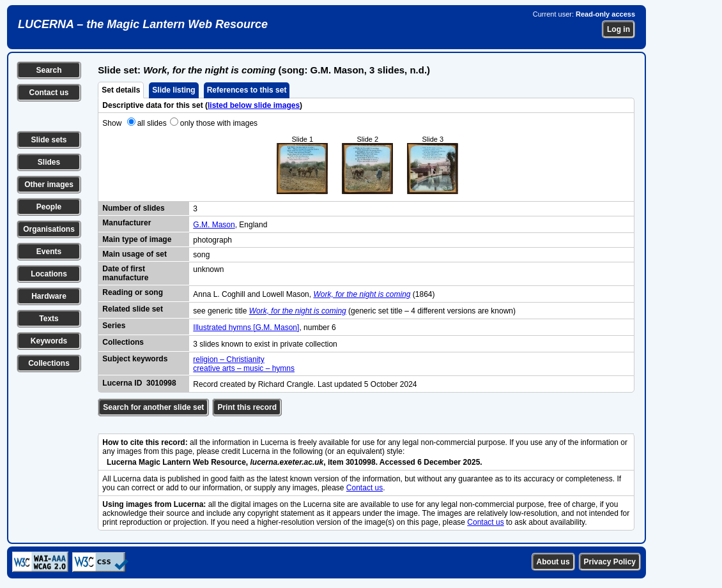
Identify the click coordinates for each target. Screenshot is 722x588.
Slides (49, 162)
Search (49, 70)
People (49, 207)
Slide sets (49, 140)
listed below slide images (254, 105)
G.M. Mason (214, 225)
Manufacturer (127, 223)
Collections (49, 363)
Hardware (49, 296)
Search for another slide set (153, 407)
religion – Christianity (228, 359)
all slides (152, 123)
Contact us (49, 93)
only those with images (219, 123)
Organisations (49, 229)
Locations (49, 274)
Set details (121, 90)
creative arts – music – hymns (244, 368)
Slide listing (173, 90)
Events (49, 252)
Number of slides (133, 208)
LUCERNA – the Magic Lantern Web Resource (143, 24)
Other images (49, 185)
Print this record (247, 407)
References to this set (247, 90)
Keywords (49, 341)
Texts (49, 319)
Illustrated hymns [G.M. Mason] (246, 328)
